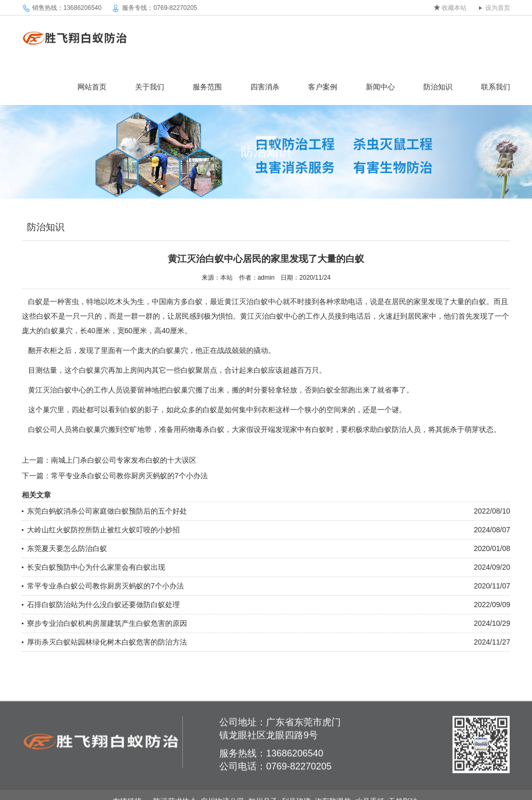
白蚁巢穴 (181, 390)
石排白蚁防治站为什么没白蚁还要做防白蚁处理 (103, 605)
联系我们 (496, 87)
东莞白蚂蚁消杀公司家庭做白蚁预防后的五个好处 (107, 511)
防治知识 (438, 87)
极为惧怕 (218, 316)
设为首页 (498, 8)
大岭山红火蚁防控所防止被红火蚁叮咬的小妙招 (103, 530)
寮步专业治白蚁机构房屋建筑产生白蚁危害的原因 (107, 623)
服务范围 (207, 87)
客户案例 (323, 87)
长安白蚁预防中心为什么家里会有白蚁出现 (96, 567)
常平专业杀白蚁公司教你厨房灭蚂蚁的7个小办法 (129, 476)
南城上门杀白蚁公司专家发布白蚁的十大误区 (124, 460)
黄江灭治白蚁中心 (254, 301)
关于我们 (150, 87)
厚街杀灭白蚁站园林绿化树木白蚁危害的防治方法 (107, 642)
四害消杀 (265, 87)
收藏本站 (454, 8)
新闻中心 (380, 87)
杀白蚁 (214, 429)
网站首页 (92, 87)
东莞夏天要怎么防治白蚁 (67, 548)
